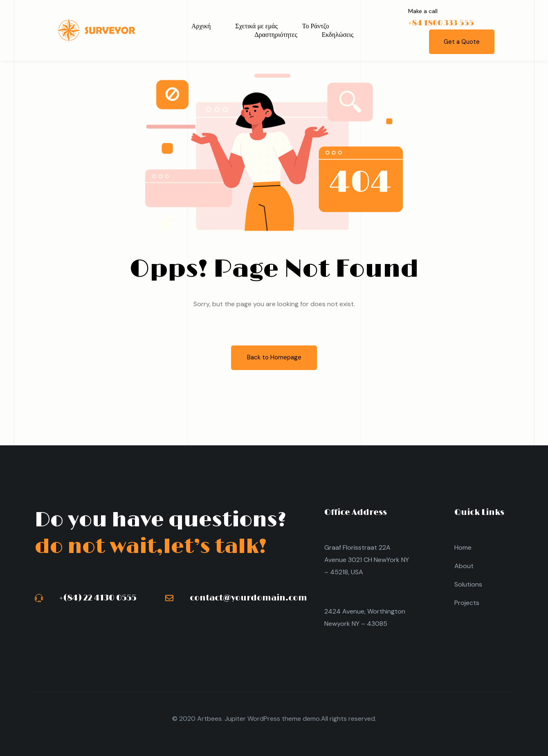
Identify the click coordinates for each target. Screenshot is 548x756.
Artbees (209, 719)
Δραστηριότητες (276, 35)
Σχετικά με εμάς (256, 26)
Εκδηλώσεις (338, 35)
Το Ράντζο (316, 26)
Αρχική (201, 26)
